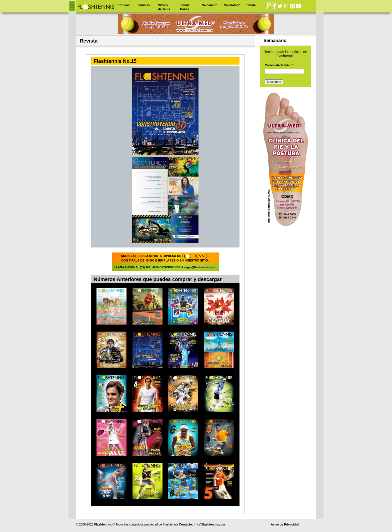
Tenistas (144, 5)
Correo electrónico (279, 65)
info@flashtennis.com (209, 524)
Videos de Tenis (164, 7)
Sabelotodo (232, 5)
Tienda (251, 5)
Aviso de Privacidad (285, 524)
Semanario (210, 5)
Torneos (124, 5)
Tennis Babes (185, 7)
